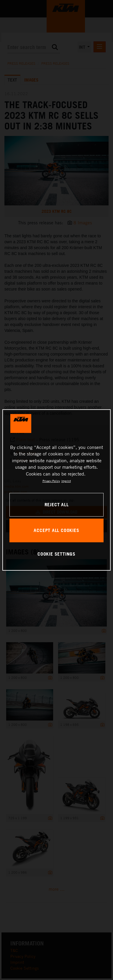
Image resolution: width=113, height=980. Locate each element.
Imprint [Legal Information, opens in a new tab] (66, 481)
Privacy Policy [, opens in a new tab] (51, 481)
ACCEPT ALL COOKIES (56, 530)
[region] (57, 490)
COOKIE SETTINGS (56, 554)
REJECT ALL (57, 504)
